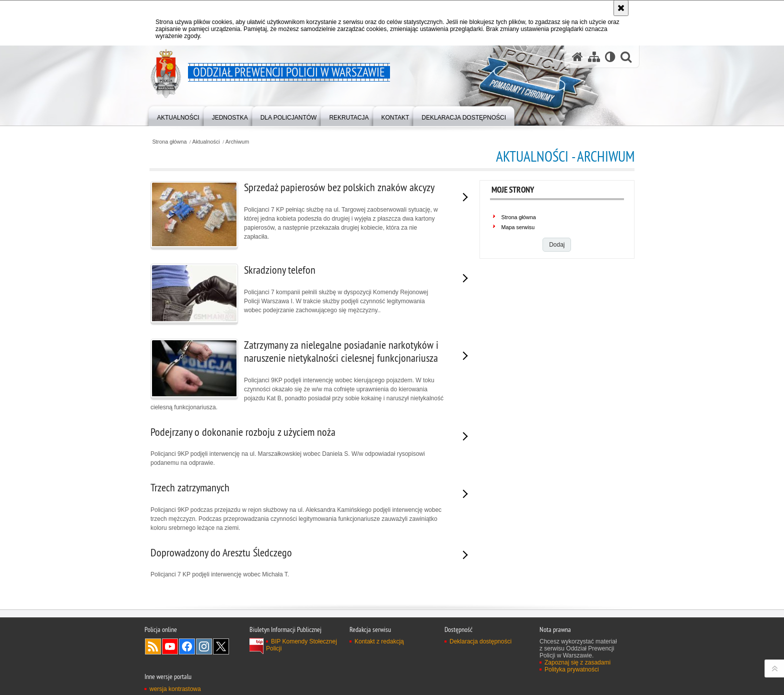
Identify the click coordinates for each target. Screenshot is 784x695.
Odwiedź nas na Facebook (187, 646)
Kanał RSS (153, 646)
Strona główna (169, 142)
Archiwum (237, 142)
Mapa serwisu (518, 227)
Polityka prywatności (572, 669)
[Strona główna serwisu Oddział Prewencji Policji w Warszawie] (577, 57)
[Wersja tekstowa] (610, 57)
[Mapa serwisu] (594, 57)
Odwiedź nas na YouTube (170, 646)
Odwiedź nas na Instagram (204, 646)
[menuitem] (178, 115)
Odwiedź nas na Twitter (221, 646)
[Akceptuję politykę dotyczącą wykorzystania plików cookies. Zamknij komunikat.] (621, 8)
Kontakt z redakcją (379, 641)
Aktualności (206, 142)
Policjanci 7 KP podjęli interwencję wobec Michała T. (297, 562)
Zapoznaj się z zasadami (577, 662)
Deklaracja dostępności (480, 641)
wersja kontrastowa (175, 689)
